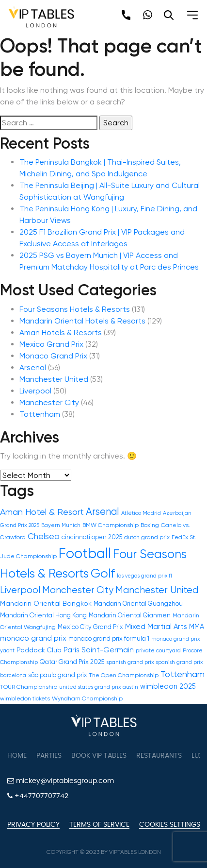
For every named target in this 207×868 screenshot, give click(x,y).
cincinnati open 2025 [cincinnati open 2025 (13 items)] (92, 537)
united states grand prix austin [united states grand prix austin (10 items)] (99, 687)
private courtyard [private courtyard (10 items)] (158, 651)
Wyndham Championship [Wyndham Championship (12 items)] (87, 698)
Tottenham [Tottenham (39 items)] (183, 674)
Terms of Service (99, 825)
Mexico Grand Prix (51, 344)
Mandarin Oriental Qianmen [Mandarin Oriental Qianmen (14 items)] (130, 615)
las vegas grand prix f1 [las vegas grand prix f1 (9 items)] (144, 576)
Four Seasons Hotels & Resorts (75, 309)
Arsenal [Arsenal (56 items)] (103, 511)
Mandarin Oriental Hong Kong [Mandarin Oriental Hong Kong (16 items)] (43, 615)
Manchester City (49, 402)
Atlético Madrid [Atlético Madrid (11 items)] (141, 513)
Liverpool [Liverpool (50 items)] (20, 590)
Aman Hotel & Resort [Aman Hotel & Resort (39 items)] (42, 512)
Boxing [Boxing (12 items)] (150, 525)
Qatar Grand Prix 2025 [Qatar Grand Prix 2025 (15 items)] (72, 662)
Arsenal (33, 367)
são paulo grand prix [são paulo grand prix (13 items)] (57, 675)
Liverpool (35, 391)
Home (17, 756)
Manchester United (54, 379)
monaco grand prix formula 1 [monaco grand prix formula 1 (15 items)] (109, 638)
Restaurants (159, 756)
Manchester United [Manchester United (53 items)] (157, 590)
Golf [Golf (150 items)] (103, 573)
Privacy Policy (33, 825)
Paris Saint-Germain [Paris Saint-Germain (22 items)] (99, 650)
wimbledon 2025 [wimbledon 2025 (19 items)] (168, 686)
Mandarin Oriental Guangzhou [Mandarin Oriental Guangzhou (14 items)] (138, 604)
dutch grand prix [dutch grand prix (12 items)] (147, 537)
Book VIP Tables (99, 756)
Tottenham (40, 414)
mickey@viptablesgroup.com (61, 781)
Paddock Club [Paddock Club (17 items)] (39, 650)
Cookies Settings (170, 825)
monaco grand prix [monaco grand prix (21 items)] (33, 638)
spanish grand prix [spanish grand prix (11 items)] (130, 662)
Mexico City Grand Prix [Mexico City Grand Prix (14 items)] (90, 627)
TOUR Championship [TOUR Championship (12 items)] (29, 687)
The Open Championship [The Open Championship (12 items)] (124, 675)
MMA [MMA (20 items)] (197, 627)
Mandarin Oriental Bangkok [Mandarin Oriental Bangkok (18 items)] (46, 603)
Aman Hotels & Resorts (61, 332)
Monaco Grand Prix (53, 356)
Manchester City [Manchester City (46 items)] (78, 590)
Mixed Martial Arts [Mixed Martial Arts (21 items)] (156, 627)
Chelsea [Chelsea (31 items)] (44, 536)
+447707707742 (38, 796)
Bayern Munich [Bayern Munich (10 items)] (61, 525)
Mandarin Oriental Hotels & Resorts (82, 321)
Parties (49, 756)
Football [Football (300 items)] (85, 553)
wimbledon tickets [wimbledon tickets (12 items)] (25, 698)
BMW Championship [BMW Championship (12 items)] (111, 525)
